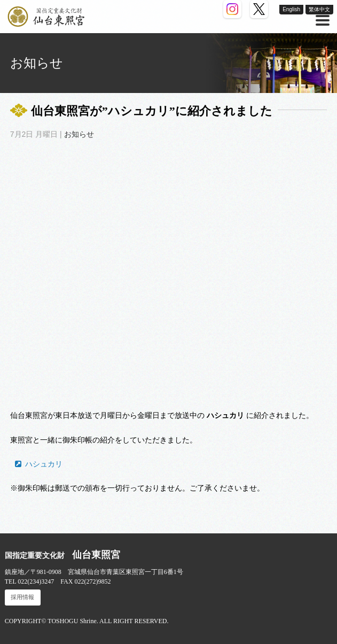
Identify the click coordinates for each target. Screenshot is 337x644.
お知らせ (79, 134)
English (291, 9)
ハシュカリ (44, 464)
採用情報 (22, 597)
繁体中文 (319, 9)
